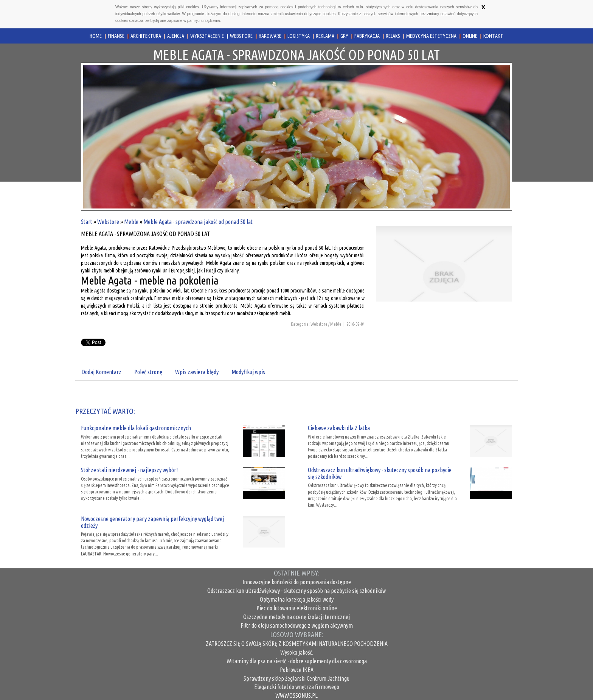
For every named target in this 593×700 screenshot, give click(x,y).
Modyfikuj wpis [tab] (248, 372)
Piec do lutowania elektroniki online (297, 608)
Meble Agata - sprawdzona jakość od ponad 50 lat (198, 222)
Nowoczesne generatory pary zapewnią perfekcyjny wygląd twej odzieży (152, 522)
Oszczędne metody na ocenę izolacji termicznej (296, 617)
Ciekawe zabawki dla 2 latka (339, 428)
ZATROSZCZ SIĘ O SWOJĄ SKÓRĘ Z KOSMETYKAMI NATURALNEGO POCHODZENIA (297, 644)
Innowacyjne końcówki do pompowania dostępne (297, 582)
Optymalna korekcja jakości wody (297, 599)
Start (87, 222)
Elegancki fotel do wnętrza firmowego (297, 687)
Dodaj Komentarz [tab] (101, 372)
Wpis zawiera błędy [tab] (197, 372)
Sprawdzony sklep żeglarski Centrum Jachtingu (296, 678)
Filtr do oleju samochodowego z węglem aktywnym (297, 625)
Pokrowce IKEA (297, 670)
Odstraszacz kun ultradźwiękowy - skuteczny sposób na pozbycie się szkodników (380, 473)
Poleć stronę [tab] (148, 372)
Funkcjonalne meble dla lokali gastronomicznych (136, 428)
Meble (131, 222)
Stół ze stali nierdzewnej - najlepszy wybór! (129, 470)
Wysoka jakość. (297, 652)
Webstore (108, 222)
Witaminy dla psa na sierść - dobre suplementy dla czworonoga (297, 661)
